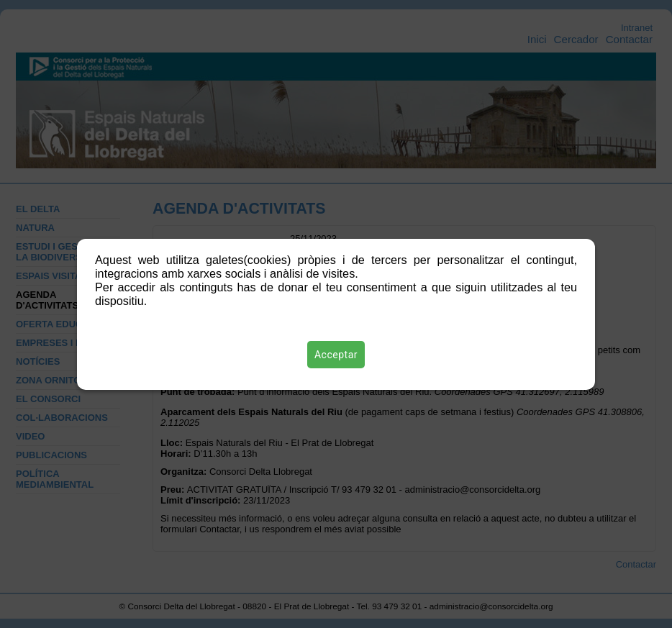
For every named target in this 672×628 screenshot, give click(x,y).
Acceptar (336, 355)
